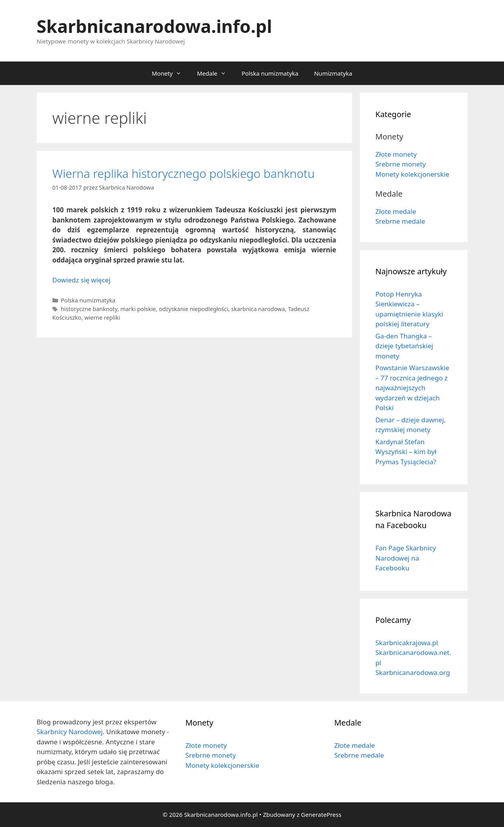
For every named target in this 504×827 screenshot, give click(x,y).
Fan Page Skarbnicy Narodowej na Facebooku (406, 558)
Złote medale (396, 211)
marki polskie (138, 309)
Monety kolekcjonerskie (413, 174)
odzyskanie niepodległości (194, 309)
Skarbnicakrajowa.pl (407, 643)
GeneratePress (321, 814)
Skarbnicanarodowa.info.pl (154, 26)
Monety (170, 73)
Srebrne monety (401, 164)
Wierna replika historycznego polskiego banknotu (184, 173)
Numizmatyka (333, 73)
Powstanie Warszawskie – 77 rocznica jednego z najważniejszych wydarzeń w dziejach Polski (413, 388)
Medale (215, 73)
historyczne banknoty (89, 309)
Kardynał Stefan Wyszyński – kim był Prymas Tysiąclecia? (406, 452)
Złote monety (396, 154)
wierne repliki (102, 318)
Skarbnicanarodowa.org (413, 672)
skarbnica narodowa (258, 309)
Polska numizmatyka (270, 73)
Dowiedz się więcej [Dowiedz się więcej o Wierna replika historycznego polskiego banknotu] (82, 280)
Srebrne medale (400, 221)
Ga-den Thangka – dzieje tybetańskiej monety (404, 346)
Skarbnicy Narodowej (70, 732)
